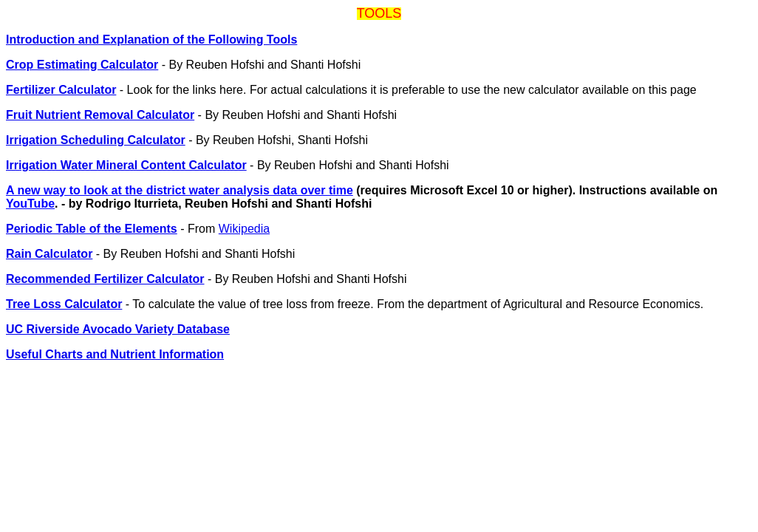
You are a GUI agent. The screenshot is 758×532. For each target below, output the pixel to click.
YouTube (30, 204)
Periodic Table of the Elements (92, 229)
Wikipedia (244, 229)
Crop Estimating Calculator (82, 65)
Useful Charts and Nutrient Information (115, 354)
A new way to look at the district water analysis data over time (180, 190)
